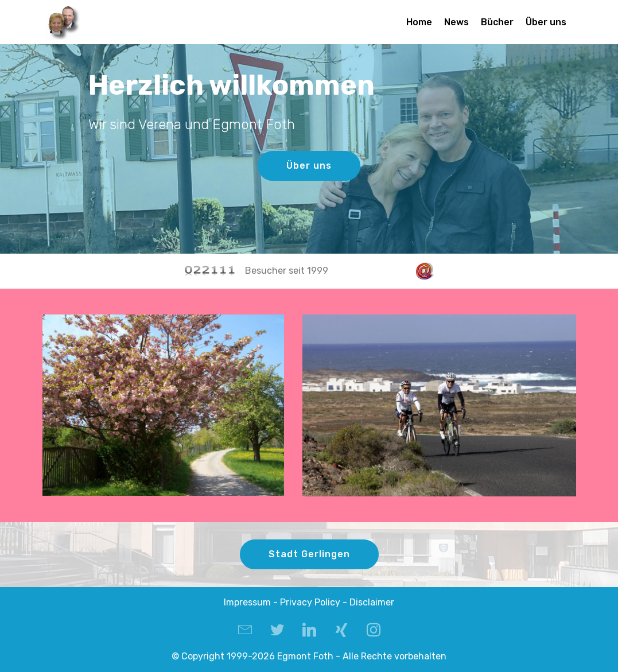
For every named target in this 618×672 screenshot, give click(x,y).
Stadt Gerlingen (309, 554)
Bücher (497, 22)
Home (419, 22)
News (456, 22)
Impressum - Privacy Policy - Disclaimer (309, 602)
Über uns (546, 22)
